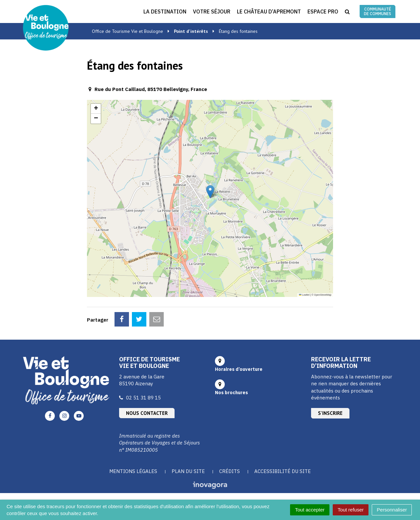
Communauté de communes (378, 11)
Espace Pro (323, 11)
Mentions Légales (133, 471)
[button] (210, 192)
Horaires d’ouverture (239, 369)
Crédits (230, 471)
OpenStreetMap (323, 295)
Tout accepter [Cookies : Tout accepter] (310, 510)
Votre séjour (212, 11)
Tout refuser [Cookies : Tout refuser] (351, 510)
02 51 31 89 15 (143, 398)
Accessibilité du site (283, 471)
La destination (165, 11)
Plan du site (188, 471)
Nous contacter (147, 413)
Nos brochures (231, 393)
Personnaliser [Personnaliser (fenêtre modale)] (392, 510)
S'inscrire (330, 413)
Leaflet (304, 295)
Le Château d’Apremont (269, 11)
